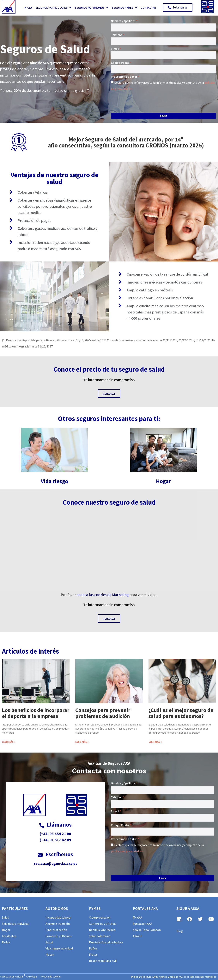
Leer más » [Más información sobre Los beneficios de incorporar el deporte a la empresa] (9, 742)
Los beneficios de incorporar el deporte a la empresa (36, 713)
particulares (15, 908)
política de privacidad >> (127, 851)
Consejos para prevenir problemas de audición (103, 713)
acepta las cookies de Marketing (103, 595)
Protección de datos (124, 77)
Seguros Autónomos (91, 8)
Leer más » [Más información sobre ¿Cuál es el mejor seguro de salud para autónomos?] (155, 742)
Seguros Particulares (53, 8)
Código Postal (120, 63)
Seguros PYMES (124, 8)
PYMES (95, 908)
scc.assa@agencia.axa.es (56, 863)
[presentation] (140, 101)
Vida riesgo (54, 481)
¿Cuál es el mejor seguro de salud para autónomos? (181, 713)
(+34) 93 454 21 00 (55, 834)
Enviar (164, 116)
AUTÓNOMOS (57, 908)
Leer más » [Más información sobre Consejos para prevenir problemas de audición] (82, 742)
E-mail (115, 49)
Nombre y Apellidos (123, 21)
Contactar (148, 8)
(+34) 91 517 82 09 (55, 840)
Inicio (28, 8)
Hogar (163, 481)
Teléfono (117, 35)
